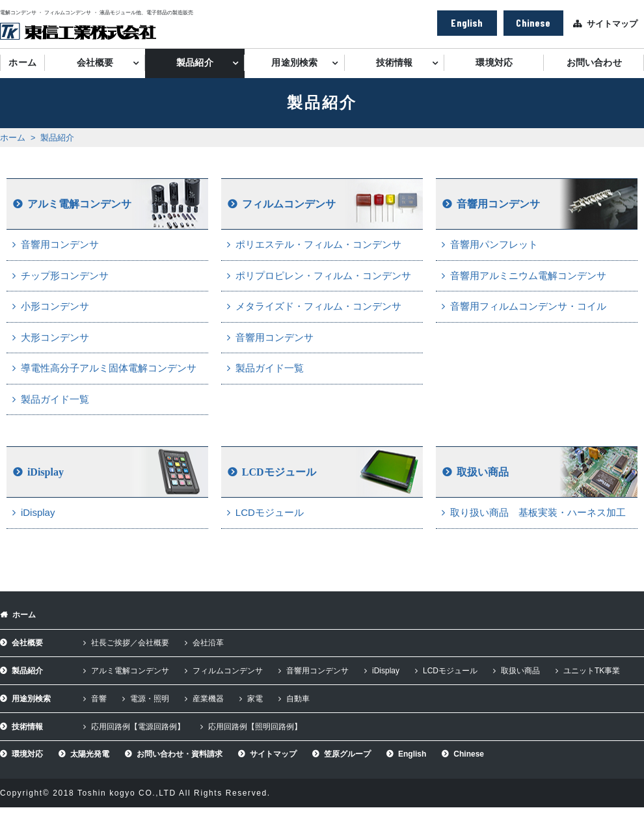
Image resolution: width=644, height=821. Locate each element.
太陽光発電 (90, 754)
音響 (99, 699)
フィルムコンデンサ (289, 204)
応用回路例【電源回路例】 (138, 727)
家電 (255, 699)
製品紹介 (195, 63)
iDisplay (46, 472)
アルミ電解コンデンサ (79, 204)
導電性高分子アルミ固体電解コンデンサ (109, 368)
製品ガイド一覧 (55, 399)
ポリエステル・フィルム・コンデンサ (318, 244)
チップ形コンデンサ (65, 276)
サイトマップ (612, 24)
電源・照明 (150, 699)
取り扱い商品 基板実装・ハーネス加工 (538, 512)
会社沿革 (208, 643)
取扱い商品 (483, 472)
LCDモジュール (279, 472)
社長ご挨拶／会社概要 (130, 643)
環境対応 (494, 63)
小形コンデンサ (55, 306)
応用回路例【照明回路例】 (255, 727)
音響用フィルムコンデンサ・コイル (528, 306)
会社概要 (95, 63)
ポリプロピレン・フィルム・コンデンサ (323, 276)
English (467, 22)
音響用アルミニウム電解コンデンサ (528, 276)
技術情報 (395, 63)
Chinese (533, 22)
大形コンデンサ (55, 337)
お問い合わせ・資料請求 (180, 754)
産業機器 (208, 699)
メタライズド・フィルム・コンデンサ (318, 306)
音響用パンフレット (494, 244)
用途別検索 (294, 63)
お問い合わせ (594, 63)
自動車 (298, 699)
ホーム (22, 63)
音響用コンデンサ (60, 244)
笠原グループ (347, 754)
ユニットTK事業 (592, 671)
